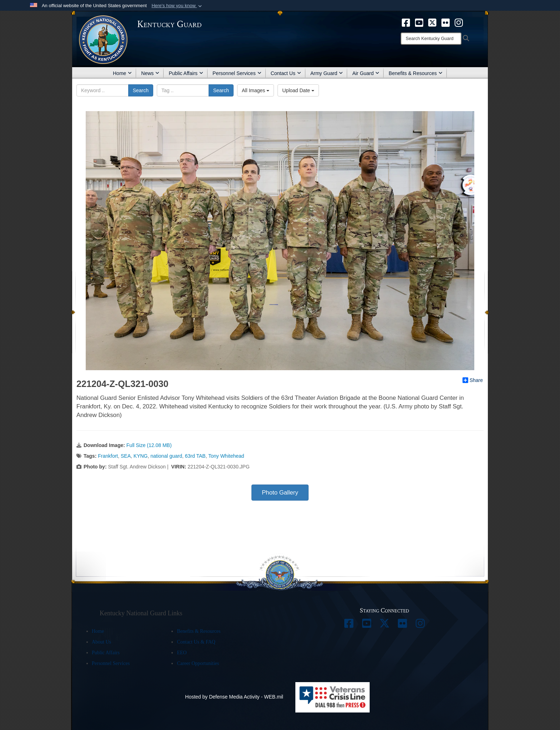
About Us (101, 642)
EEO (182, 653)
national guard (166, 456)
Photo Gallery (280, 493)
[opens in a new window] (406, 22)
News (150, 73)
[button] (177, 6)
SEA (126, 456)
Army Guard (327, 73)
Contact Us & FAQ (196, 642)
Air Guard (366, 73)
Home (122, 73)
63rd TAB (195, 456)
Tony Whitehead (226, 456)
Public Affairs (186, 73)
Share (473, 380)
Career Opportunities (198, 663)
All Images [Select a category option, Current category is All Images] (256, 90)
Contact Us (286, 73)
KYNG (141, 456)
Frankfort (108, 456)
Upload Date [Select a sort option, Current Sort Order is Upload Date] (298, 90)
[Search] (431, 39)
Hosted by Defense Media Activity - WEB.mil (234, 697)
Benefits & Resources (416, 73)
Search (141, 90)
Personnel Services (237, 73)
